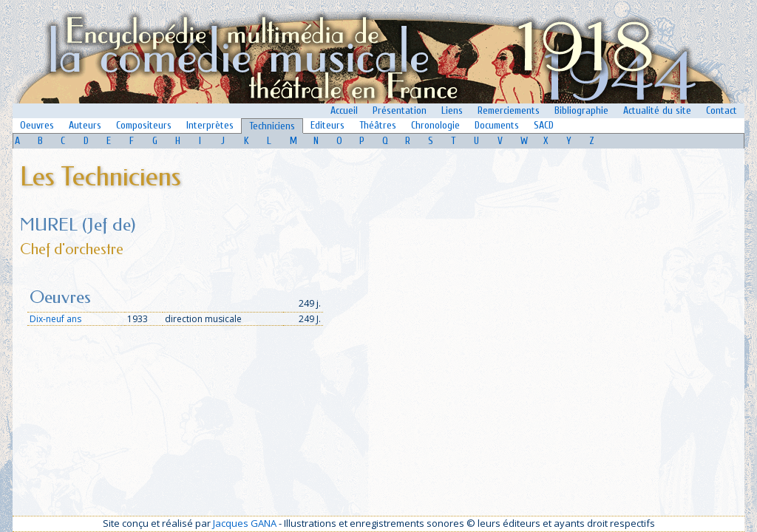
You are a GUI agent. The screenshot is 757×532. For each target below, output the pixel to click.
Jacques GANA (245, 523)
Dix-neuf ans (55, 319)
